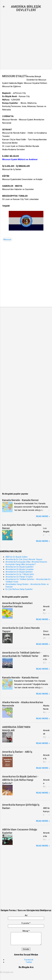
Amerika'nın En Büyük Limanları (20, 569)
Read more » (43, 516)
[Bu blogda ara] (26, 972)
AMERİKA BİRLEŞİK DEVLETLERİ (26, 8)
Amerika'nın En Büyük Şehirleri (19, 572)
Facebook (29, 960)
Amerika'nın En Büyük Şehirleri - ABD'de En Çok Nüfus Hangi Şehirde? (20, 780)
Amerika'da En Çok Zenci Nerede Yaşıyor (24, 559)
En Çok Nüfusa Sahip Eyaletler (19, 589)
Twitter (29, 962)
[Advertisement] (26, 41)
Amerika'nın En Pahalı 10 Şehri (19, 577)
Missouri (7, 240)
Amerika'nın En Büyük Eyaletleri (19, 567)
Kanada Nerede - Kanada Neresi (20, 500)
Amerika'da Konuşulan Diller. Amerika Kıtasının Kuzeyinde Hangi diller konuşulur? (26, 563)
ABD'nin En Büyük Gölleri (17, 557)
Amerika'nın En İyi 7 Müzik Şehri (20, 574)
